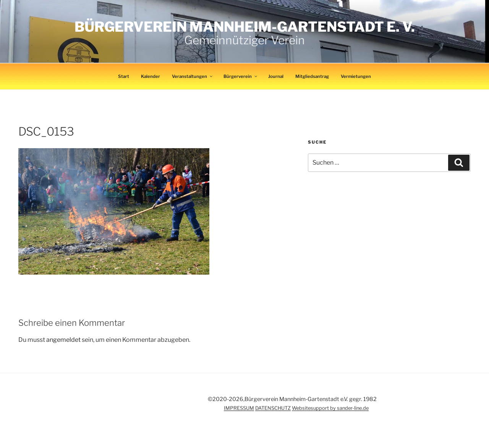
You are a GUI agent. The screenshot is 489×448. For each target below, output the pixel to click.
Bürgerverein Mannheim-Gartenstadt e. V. (245, 27)
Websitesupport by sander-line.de (330, 408)
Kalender (151, 76)
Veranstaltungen (193, 76)
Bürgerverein (241, 76)
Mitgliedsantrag (312, 76)
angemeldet (63, 340)
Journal (276, 76)
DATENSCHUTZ (273, 408)
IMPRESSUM (239, 408)
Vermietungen (356, 76)
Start (124, 76)
